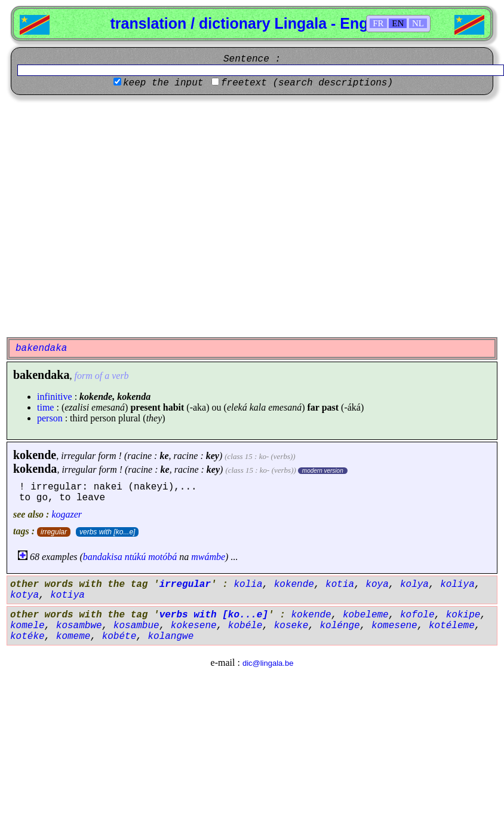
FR (378, 23)
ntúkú (136, 557)
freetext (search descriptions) (307, 83)
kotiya (67, 595)
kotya (24, 595)
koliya (457, 585)
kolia (248, 585)
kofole (417, 615)
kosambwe (79, 626)
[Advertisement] (112, 216)
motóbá (162, 557)
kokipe (463, 615)
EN (398, 23)
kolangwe (170, 637)
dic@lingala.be (268, 663)
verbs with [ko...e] (107, 532)
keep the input (163, 83)
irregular (54, 532)
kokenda (35, 469)
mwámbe (208, 557)
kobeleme (366, 615)
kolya (414, 585)
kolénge (339, 626)
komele (27, 626)
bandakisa (103, 557)
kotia (340, 585)
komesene (394, 626)
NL (418, 23)
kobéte (119, 637)
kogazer (67, 514)
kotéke (27, 637)
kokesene (194, 626)
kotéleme (452, 626)
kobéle (245, 626)
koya (377, 585)
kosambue (136, 626)
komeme (73, 637)
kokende (35, 455)
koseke (291, 626)
